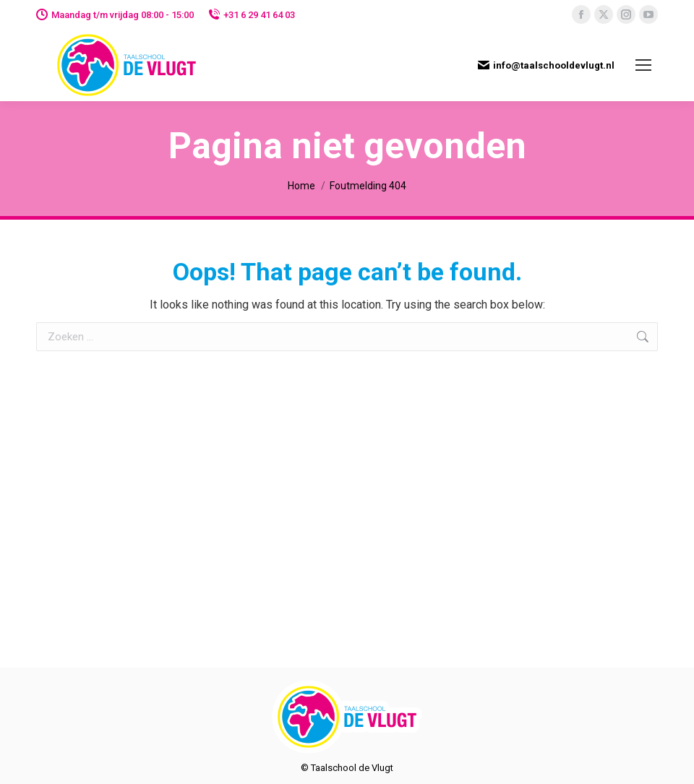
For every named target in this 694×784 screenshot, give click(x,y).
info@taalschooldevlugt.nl (546, 65)
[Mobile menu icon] (643, 65)
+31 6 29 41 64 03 (252, 15)
